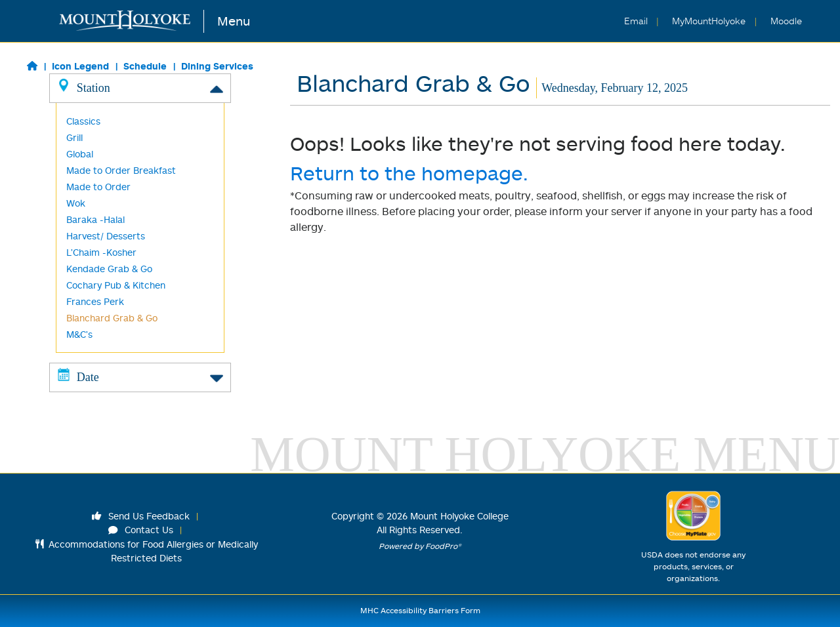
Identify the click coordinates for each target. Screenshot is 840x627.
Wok (76, 203)
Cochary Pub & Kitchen (116, 285)
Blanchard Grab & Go (112, 318)
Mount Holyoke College (459, 516)
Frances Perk (95, 301)
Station (140, 87)
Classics (83, 121)
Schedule (145, 66)
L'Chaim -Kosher (101, 252)
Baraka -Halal (95, 219)
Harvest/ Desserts (106, 236)
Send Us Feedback (141, 516)
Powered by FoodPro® (420, 546)
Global (80, 154)
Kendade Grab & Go (109, 269)
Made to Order (98, 187)
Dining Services (217, 66)
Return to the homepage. (409, 173)
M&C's (79, 334)
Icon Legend (80, 66)
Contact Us (141, 530)
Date (140, 376)
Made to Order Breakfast (121, 170)
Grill (74, 137)
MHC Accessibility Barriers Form (420, 610)
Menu (234, 21)
